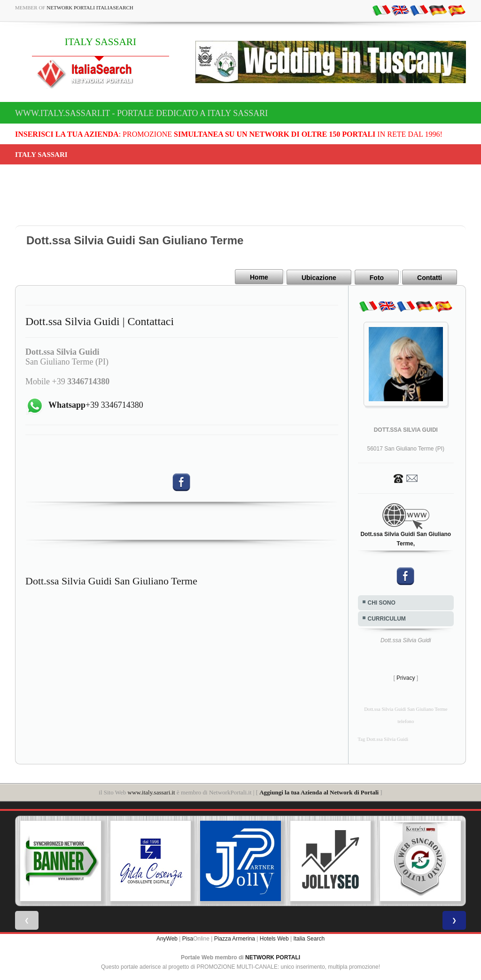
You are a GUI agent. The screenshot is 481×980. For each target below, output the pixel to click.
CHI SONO (382, 602)
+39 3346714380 (96, 404)
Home (259, 277)
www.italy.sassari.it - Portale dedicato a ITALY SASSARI (141, 113)
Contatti (430, 277)
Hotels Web (274, 938)
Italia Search (309, 938)
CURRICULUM (387, 618)
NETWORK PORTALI (273, 957)
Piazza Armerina (235, 938)
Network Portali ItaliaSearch (90, 8)
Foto (377, 277)
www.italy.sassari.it (151, 791)
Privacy (406, 677)
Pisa (188, 938)
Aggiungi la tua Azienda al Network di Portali (319, 791)
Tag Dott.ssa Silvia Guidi (383, 738)
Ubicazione (319, 277)
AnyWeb (167, 938)
